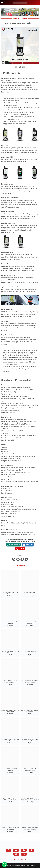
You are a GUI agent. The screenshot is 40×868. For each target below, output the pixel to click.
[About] (26, 859)
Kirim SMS (28, 545)
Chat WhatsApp (14, 545)
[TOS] (22, 859)
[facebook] (14, 559)
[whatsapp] (22, 559)
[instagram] (24, 850)
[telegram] (26, 559)
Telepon (20, 549)
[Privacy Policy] (18, 859)
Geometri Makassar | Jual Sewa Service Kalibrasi (22, 865)
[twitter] (18, 559)
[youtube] (16, 850)
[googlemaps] (16, 854)
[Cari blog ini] (38, 3)
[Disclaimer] (15, 859)
